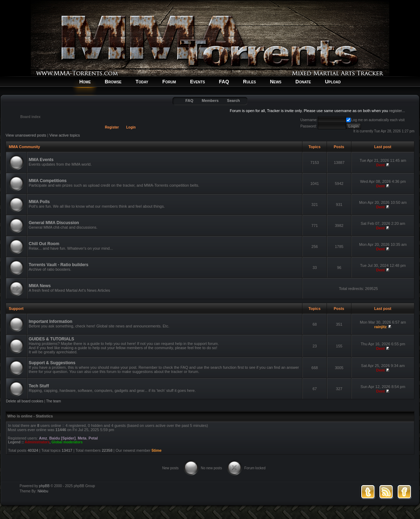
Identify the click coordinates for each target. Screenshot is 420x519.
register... (397, 111)
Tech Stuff (39, 386)
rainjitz (380, 327)
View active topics (65, 135)
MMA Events (41, 160)
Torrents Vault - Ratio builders (58, 265)
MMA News (40, 286)
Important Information (51, 321)
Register (112, 127)
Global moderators (67, 442)
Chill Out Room (44, 244)
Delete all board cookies (25, 401)
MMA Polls (39, 202)
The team (54, 401)
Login (131, 127)
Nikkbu (43, 491)
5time (157, 450)
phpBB (44, 486)
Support (16, 309)
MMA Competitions (48, 181)
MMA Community (24, 147)
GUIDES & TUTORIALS (51, 339)
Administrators (37, 442)
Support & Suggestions (52, 363)
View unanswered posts (26, 135)
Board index (30, 117)
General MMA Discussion (54, 223)
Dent (380, 165)
